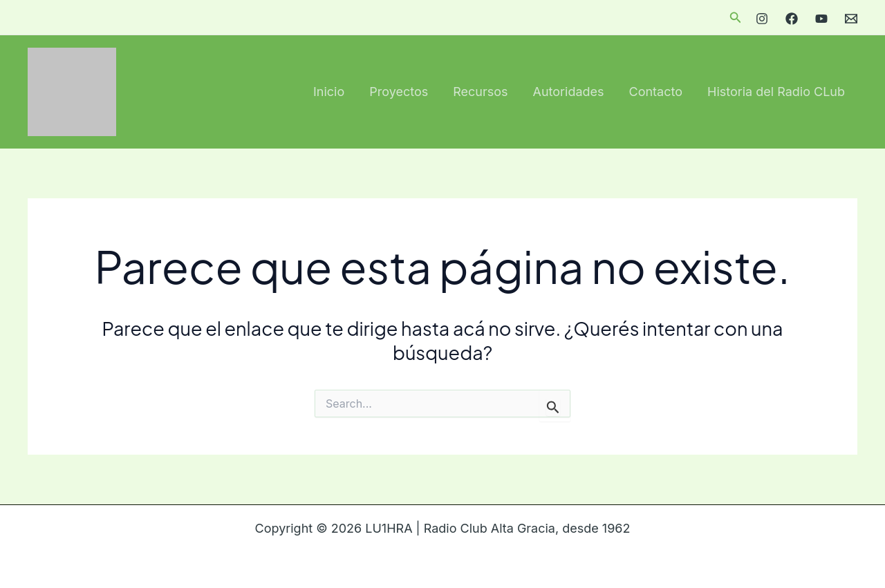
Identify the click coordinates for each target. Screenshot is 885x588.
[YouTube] (821, 19)
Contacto (656, 92)
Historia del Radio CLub (776, 92)
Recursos (480, 92)
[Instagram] (762, 19)
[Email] (851, 19)
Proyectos (399, 92)
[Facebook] (792, 19)
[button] (736, 18)
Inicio (329, 92)
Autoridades (569, 92)
